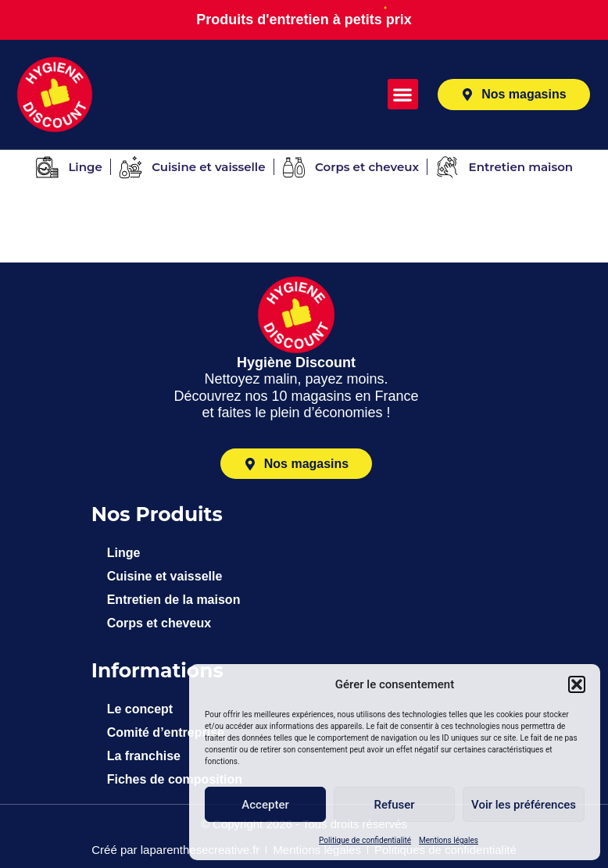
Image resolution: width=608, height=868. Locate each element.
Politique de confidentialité (365, 840)
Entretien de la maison (174, 600)
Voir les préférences (524, 805)
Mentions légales (449, 840)
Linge (124, 553)
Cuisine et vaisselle (165, 576)
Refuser (394, 805)
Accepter (265, 805)
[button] (577, 684)
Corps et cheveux (159, 623)
